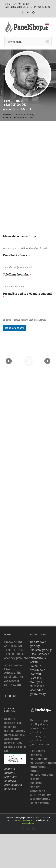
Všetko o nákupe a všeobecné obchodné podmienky (38, 686)
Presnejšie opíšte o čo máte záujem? (28, 295)
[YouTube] (10, 696)
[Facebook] (5, 696)
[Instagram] (15, 696)
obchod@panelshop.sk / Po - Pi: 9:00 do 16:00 (27, 7)
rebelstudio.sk (28, 823)
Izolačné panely (41, 650)
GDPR (32, 820)
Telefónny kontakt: (17, 274)
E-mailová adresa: (16, 255)
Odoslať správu (15, 328)
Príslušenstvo (40, 654)
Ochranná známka (20, 820)
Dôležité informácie (38, 668)
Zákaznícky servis (38, 660)
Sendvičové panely (38, 644)
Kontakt (36, 674)
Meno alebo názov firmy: (21, 236)
